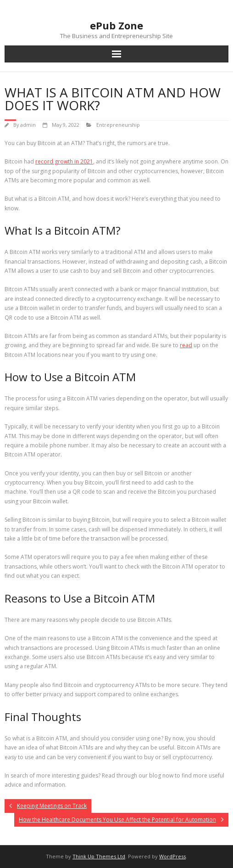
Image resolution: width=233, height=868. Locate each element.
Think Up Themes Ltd (99, 856)
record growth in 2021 (64, 161)
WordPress (172, 856)
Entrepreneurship (118, 125)
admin (28, 125)
